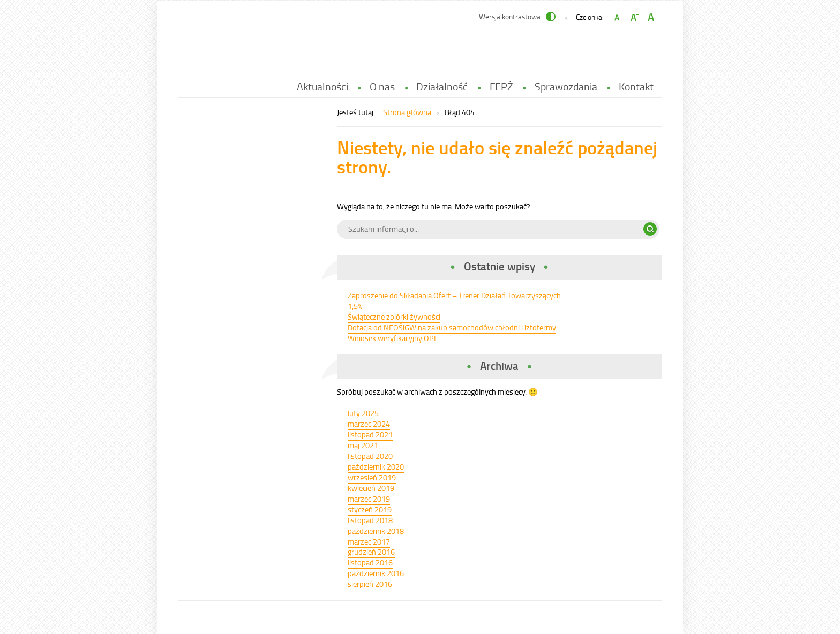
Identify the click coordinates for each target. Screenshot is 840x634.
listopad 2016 (370, 563)
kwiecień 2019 (371, 488)
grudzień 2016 (371, 552)
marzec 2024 (369, 424)
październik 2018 (376, 531)
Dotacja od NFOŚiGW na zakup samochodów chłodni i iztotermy (452, 327)
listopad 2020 (370, 456)
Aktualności (322, 86)
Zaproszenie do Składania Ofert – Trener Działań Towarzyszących (454, 295)
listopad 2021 (370, 435)
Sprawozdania (566, 86)
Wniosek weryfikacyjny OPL (393, 338)
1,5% (355, 306)
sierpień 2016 (370, 584)
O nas (382, 86)
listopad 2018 (370, 520)
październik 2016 (376, 573)
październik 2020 (376, 467)
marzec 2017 (369, 542)
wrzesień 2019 (372, 477)
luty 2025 (363, 413)
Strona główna (407, 112)
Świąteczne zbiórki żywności (394, 317)
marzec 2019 (369, 499)
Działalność (442, 86)
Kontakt (636, 86)
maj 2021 (363, 445)
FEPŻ (501, 86)
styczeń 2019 (370, 510)
